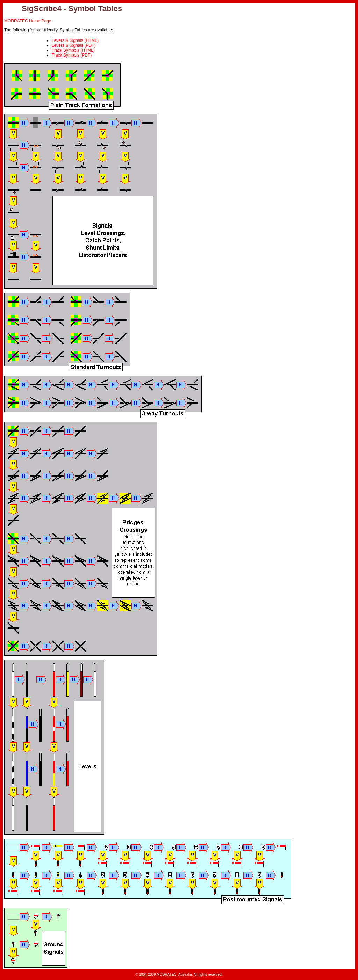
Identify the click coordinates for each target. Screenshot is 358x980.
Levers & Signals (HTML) (75, 40)
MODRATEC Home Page (28, 21)
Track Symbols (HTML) (73, 50)
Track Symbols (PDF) (72, 55)
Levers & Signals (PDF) (74, 45)
